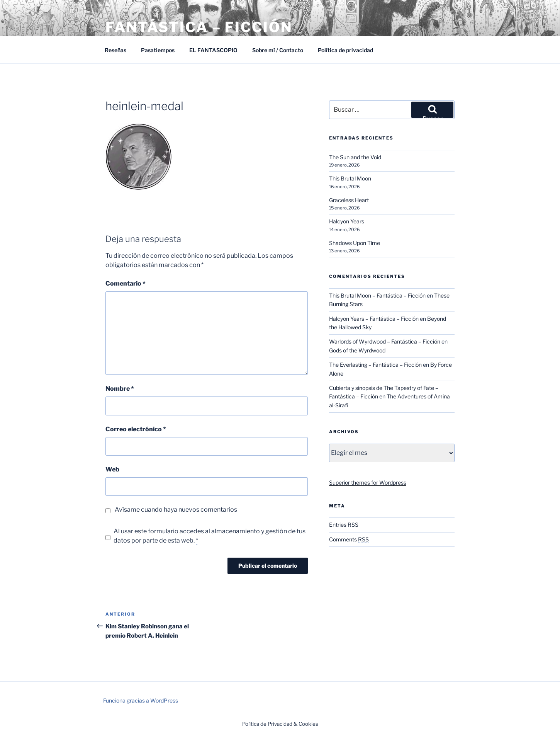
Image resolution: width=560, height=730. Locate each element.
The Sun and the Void (355, 157)
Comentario (126, 283)
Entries (344, 525)
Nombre (120, 389)
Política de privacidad (345, 50)
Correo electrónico (136, 429)
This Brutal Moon (350, 178)
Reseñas (115, 50)
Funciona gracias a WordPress (141, 700)
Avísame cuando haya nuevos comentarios (176, 510)
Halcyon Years (347, 221)
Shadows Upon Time (355, 243)
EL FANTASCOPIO (213, 50)
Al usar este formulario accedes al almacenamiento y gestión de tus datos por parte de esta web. (210, 536)
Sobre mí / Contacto (278, 50)
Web (112, 469)
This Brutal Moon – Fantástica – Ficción (377, 295)
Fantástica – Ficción (199, 27)
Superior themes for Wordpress (368, 482)
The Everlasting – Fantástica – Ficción (375, 365)
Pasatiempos (158, 50)
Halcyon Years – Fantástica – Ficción (374, 319)
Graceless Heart (349, 200)
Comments (349, 539)
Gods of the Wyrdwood (357, 350)
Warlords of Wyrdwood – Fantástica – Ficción (385, 341)
